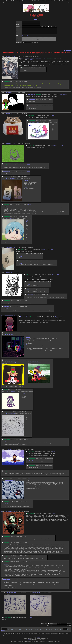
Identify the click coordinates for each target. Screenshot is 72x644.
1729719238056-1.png (38, 594)
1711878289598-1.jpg (36, 363)
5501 (26, 580)
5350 (26, 361)
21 (48, 630)
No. (25, 61)
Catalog (3, 632)
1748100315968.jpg (10, 58)
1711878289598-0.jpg (10, 363)
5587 (52, 106)
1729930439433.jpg (10, 513)
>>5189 (23, 395)
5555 (25, 165)
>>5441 (21, 258)
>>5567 (30, 206)
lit (14, 1)
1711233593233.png (10, 336)
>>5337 (28, 346)
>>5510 (6, 505)
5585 (58, 96)
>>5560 (52, 251)
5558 (25, 178)
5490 (27, 618)
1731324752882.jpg (10, 415)
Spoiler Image (53, 26)
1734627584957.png (10, 145)
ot (25, 1)
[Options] (69, 2)
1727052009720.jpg (10, 249)
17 (39, 630)
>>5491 (6, 310)
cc (27, 1)
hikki (34, 1)
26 (59, 630)
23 (52, 630)
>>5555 (58, 147)
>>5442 (48, 251)
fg (7, 1)
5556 (25, 172)
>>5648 (57, 276)
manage (57, 1)
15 (35, 630)
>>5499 (6, 565)
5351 (23, 391)
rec (37, 1)
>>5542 (6, 443)
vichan (38, 639)
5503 (51, 459)
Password (54, 625)
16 (37, 630)
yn (2, 1)
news (40, 1)
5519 (26, 503)
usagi (64, 1)
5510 (25, 479)
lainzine (7, 2)
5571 (51, 122)
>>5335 (28, 341)
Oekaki (26, 37)
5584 (45, 69)
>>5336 (28, 343)
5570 (50, 117)
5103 (50, 452)
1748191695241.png (10, 94)
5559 (26, 302)
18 (41, 630)
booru (67, 1)
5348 (26, 334)
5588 (26, 83)
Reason (49, 627)
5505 (26, 472)
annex (53, 1)
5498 (26, 544)
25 (57, 630)
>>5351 (60, 318)
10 (23, 630)
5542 (26, 413)
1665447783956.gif (10, 316)
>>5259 (28, 338)
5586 (52, 101)
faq (46, 1)
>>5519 (29, 479)
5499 (26, 557)
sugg (30, 1)
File (23, 37)
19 (43, 630)
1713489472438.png (10, 393)
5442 (41, 255)
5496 (50, 514)
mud (61, 1)
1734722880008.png (10, 180)
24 (55, 630)
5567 (26, 218)
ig (21, 1)
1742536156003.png (10, 115)
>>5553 (6, 168)
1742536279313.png (35, 123)
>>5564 (61, 147)
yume (9, 1)
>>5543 (30, 413)
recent (49, 1)
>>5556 (26, 189)
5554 (45, 290)
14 (32, 630)
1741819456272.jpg (10, 220)
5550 (50, 283)
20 (46, 630)
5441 (40, 251)
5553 (50, 147)
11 (26, 630)
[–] (1, 58)
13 (30, 630)
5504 (51, 466)
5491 (50, 276)
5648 (26, 308)
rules (43, 1)
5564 (26, 206)
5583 (27, 61)
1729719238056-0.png (12, 594)
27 (61, 630)
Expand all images (68, 51)
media (16, 1)
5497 (26, 538)
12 (28, 630)
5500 (26, 563)
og (19, 1)
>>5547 (29, 286)
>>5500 (29, 557)
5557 (49, 296)
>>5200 (31, 462)
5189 (53, 318)
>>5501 (29, 563)
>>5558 (29, 165)
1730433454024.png (10, 481)
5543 (26, 441)
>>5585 (31, 109)
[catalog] (36, 19)
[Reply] (31, 61)
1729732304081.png (10, 274)
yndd (4, 1)
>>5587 (66, 96)
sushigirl (3, 2)
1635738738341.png (10, 451)
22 (50, 630)
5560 (41, 262)
